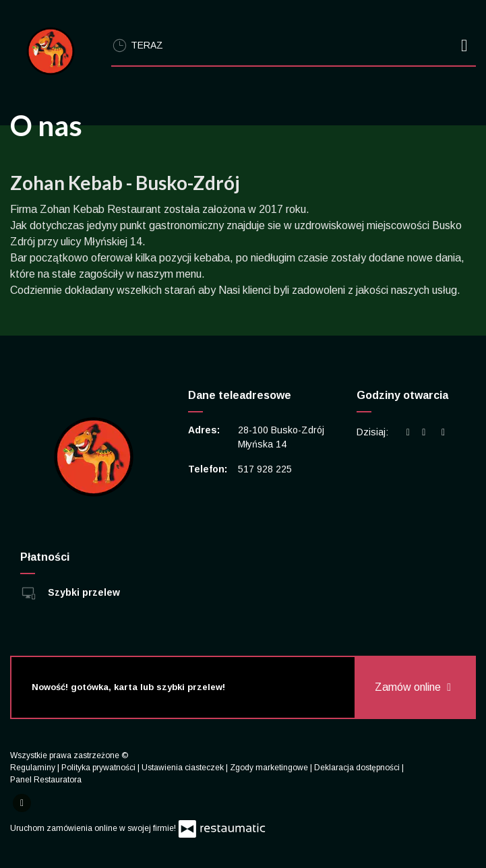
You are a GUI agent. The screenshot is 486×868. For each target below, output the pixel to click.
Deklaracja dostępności (358, 768)
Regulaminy (34, 768)
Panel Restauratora (46, 780)
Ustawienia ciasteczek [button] (184, 768)
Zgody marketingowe (270, 768)
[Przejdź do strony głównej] (51, 51)
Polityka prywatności (99, 768)
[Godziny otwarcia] (444, 432)
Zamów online (415, 687)
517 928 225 (265, 469)
